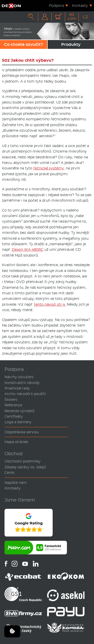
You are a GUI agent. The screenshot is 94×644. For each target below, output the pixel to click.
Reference (13, 405)
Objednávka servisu (22, 432)
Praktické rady (17, 388)
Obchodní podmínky (23, 461)
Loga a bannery (18, 422)
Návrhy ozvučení (19, 377)
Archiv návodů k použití (25, 394)
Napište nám (16, 483)
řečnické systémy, (49, 168)
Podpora (56, 6)
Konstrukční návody (22, 383)
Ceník (9, 473)
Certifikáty (14, 416)
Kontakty (80, 6)
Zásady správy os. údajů (25, 467)
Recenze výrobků (19, 411)
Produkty (71, 44)
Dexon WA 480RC (28, 249)
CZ (85, 17)
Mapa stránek (16, 442)
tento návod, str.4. (50, 304)
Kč (72, 16)
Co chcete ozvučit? (23, 44)
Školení (11, 400)
